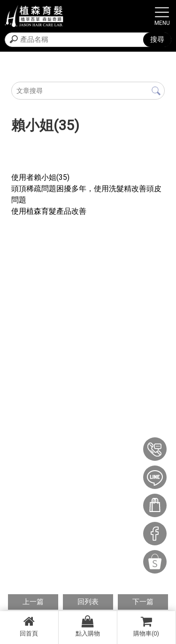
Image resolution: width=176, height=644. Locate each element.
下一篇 (143, 602)
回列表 (88, 602)
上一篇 (33, 602)
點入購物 (88, 626)
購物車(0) (146, 626)
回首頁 (29, 626)
